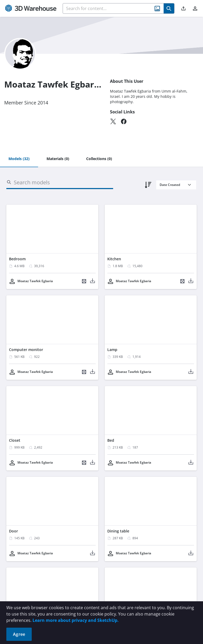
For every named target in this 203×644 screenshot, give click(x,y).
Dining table (118, 531)
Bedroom (17, 259)
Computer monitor (26, 350)
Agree (19, 634)
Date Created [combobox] (170, 185)
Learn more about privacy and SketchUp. (76, 620)
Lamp (112, 350)
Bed (111, 440)
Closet (15, 440)
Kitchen (114, 259)
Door (13, 531)
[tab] (19, 159)
